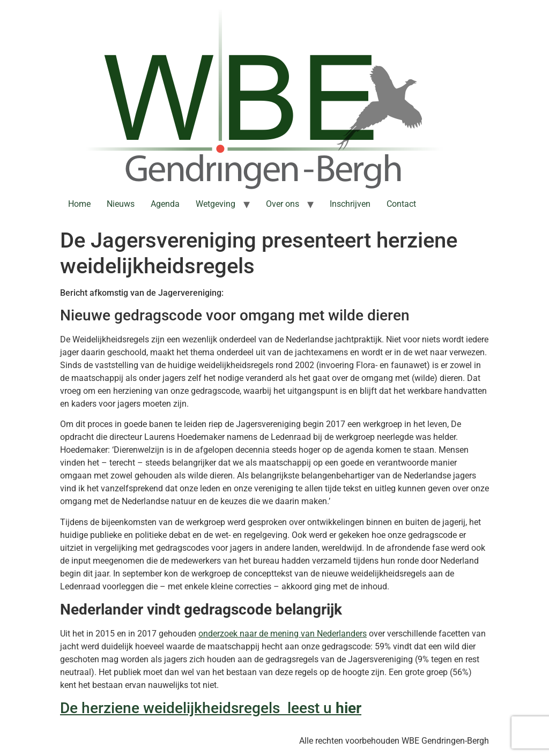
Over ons (283, 204)
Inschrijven (350, 204)
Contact (401, 204)
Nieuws (121, 204)
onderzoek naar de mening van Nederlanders (283, 634)
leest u (310, 708)
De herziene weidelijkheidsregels (172, 708)
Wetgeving (216, 204)
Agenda (165, 204)
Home (79, 204)
